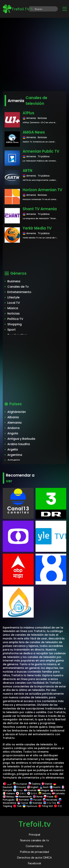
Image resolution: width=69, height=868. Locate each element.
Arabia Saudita (19, 444)
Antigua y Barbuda (21, 439)
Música (13, 308)
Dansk (47, 784)
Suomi (55, 787)
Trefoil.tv (35, 824)
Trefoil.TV (16, 9)
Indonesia (58, 790)
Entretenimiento (19, 292)
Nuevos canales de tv (35, 840)
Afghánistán (17, 412)
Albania (13, 417)
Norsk (38, 797)
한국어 (32, 793)
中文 (58, 806)
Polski (48, 797)
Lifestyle (13, 297)
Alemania (14, 423)
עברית (18, 790)
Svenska (36, 803)
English (33, 787)
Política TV (15, 319)
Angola (13, 433)
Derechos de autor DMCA (34, 858)
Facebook (35, 863)
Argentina (15, 455)
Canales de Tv (18, 287)
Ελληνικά (20, 787)
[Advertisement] (34, 53)
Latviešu (58, 793)
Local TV (14, 303)
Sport (11, 330)
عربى (8, 784)
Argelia (13, 449)
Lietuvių (45, 793)
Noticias (14, 314)
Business (14, 281)
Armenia (14, 460)
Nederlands (24, 797)
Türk (17, 806)
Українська (30, 806)
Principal (34, 835)
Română (22, 800)
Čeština (34, 784)
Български (20, 784)
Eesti (44, 787)
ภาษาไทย (50, 803)
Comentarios (34, 846)
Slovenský (50, 800)
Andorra (13, 428)
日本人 (21, 793)
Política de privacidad (34, 852)
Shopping (15, 324)
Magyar (43, 790)
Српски (23, 803)
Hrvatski (30, 790)
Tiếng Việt (46, 806)
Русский (36, 800)
